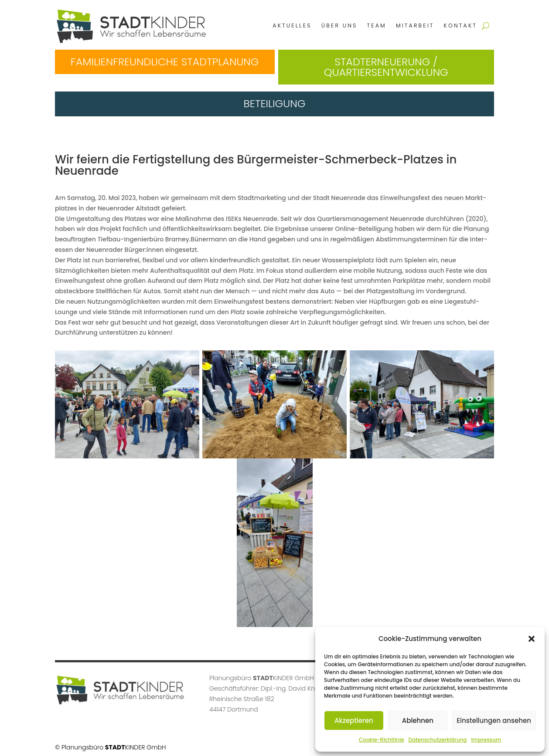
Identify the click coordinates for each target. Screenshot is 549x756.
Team (376, 25)
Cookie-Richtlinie (382, 740)
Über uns (339, 25)
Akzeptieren (354, 720)
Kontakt (461, 25)
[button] (532, 639)
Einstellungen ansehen (494, 720)
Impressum (486, 740)
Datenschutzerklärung (437, 740)
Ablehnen (418, 720)
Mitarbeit (415, 25)
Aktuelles (292, 25)
